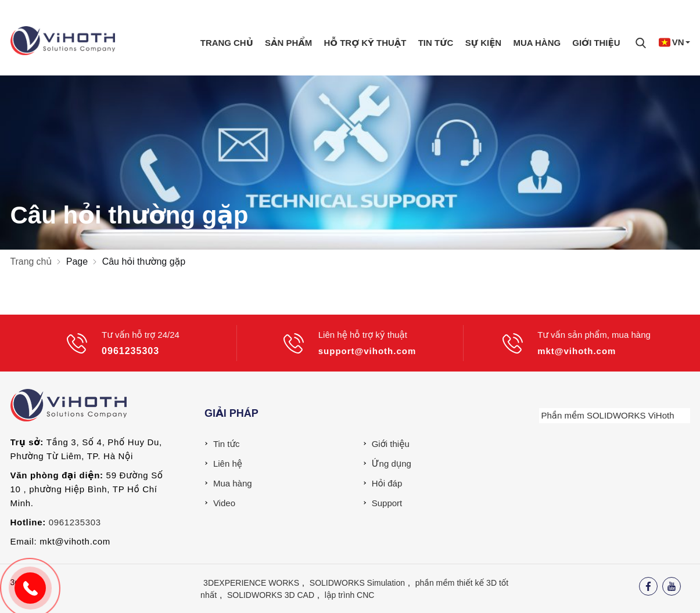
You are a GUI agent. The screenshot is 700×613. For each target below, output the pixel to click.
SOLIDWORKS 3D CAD (271, 595)
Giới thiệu (596, 42)
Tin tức (436, 42)
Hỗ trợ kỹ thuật (365, 42)
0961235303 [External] (75, 522)
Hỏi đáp (387, 483)
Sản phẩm (289, 42)
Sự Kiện (483, 42)
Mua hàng (537, 42)
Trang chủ (226, 42)
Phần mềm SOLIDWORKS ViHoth (608, 415)
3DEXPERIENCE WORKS (251, 583)
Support (387, 503)
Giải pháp (231, 413)
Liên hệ (228, 464)
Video (224, 503)
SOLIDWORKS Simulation (357, 583)
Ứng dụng (392, 464)
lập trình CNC (350, 595)
